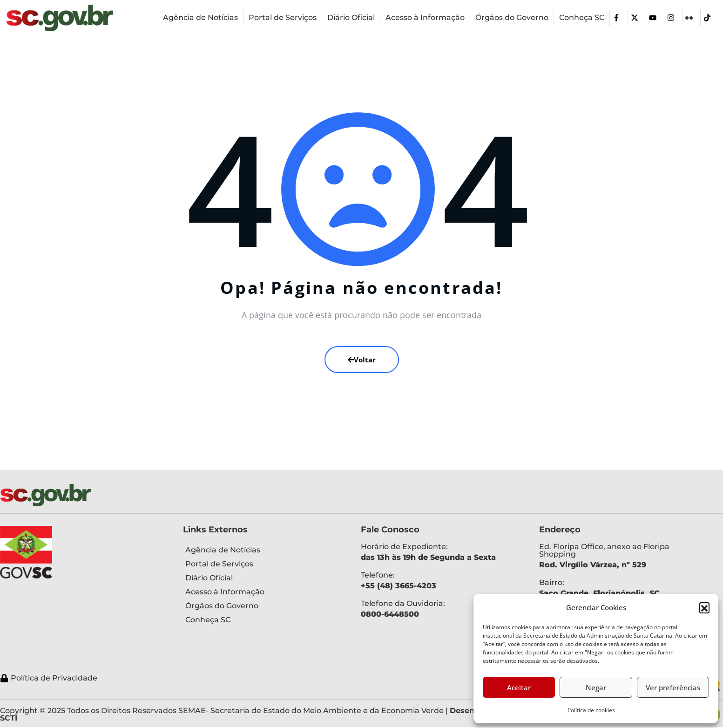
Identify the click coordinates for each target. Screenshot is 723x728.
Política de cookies (591, 710)
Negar (596, 687)
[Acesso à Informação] (425, 18)
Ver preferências (673, 687)
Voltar (362, 360)
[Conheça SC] (582, 18)
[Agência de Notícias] (200, 18)
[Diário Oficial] (351, 18)
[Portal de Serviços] (283, 18)
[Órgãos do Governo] (512, 18)
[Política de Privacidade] (322, 678)
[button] (704, 607)
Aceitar (519, 687)
